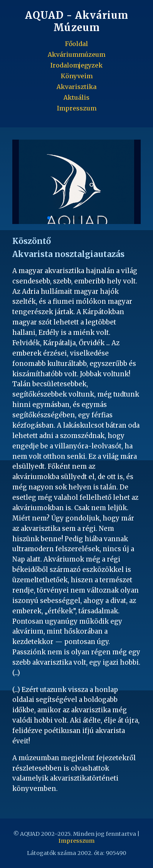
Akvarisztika (76, 87)
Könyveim (77, 76)
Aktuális (76, 97)
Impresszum (77, 108)
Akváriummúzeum (76, 54)
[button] (131, 182)
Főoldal (76, 44)
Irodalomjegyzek (76, 65)
